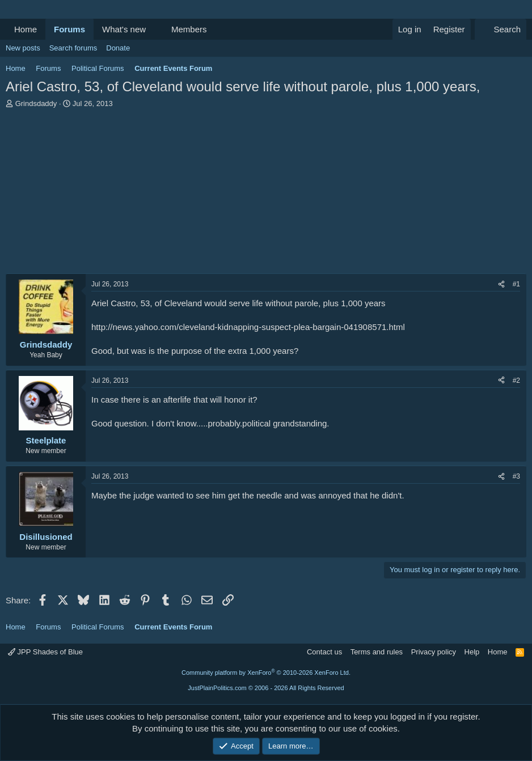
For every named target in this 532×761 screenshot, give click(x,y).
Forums (69, 29)
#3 (516, 476)
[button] (155, 29)
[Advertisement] (266, 194)
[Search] (501, 29)
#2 (516, 381)
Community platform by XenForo (266, 673)
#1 (516, 284)
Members (189, 29)
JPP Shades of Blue (45, 652)
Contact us (324, 652)
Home (26, 29)
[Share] (501, 284)
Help (472, 652)
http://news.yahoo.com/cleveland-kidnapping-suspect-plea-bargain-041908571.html (248, 327)
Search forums (73, 48)
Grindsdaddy (36, 103)
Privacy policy (434, 652)
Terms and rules (377, 652)
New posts (23, 48)
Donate (118, 48)
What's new (124, 29)
